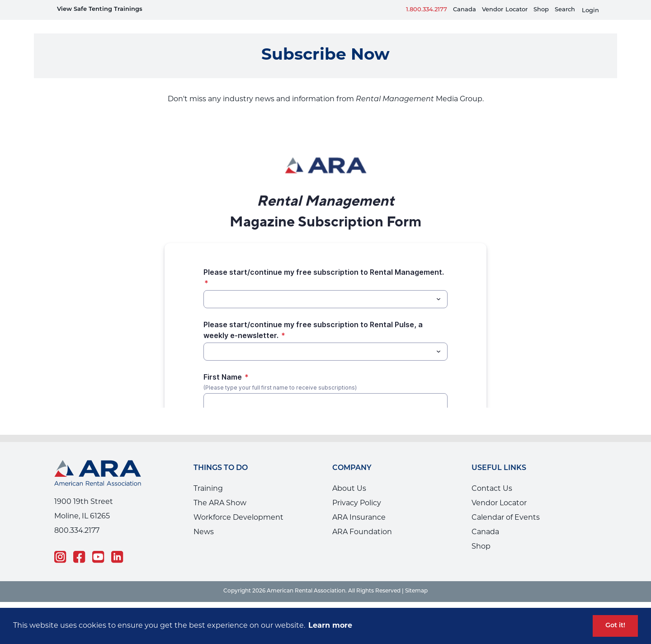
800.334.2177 (77, 517)
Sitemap (416, 578)
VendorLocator (505, 10)
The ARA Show (220, 490)
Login (590, 11)
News (204, 519)
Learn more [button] (330, 626)
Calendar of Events (506, 504)
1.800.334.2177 (427, 10)
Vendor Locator (499, 490)
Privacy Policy (357, 490)
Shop (541, 10)
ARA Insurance (359, 504)
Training (208, 475)
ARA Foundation (362, 519)
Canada (465, 10)
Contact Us (492, 475)
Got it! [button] (615, 626)
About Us (349, 475)
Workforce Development (238, 504)
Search (565, 10)
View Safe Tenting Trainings (100, 9)
